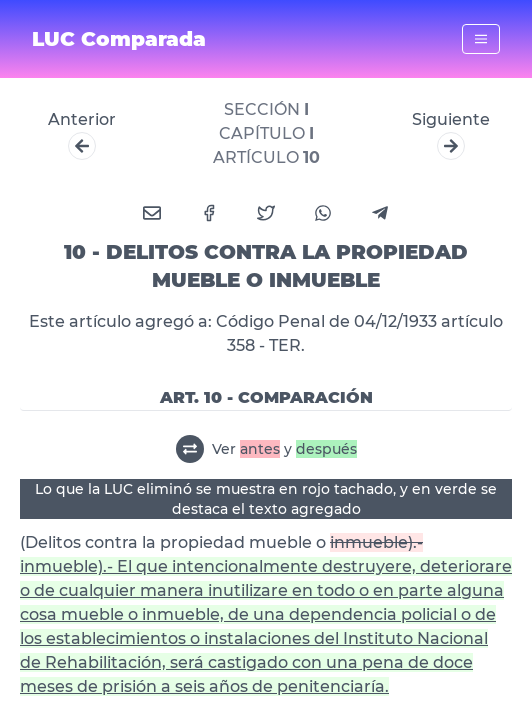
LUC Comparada (119, 39)
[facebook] (209, 213)
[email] (152, 213)
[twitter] (266, 213)
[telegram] (380, 213)
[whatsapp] (323, 213)
